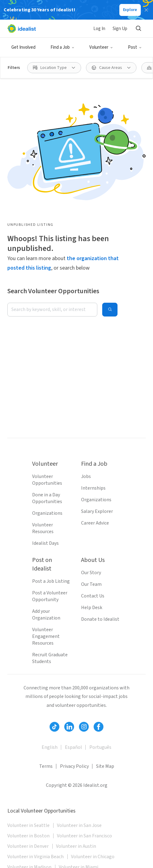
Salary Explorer (97, 511)
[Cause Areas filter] (111, 68)
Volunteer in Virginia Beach (35, 857)
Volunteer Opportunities (47, 480)
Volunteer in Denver (28, 846)
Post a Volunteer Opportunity (50, 596)
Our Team (91, 584)
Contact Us (93, 596)
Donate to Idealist (100, 619)
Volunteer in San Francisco (84, 836)
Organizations (47, 513)
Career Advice (95, 523)
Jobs (86, 476)
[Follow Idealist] (54, 727)
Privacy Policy (74, 766)
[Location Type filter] (54, 68)
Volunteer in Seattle (28, 825)
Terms (46, 766)
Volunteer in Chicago (93, 857)
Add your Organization (46, 615)
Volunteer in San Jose (79, 825)
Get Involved (23, 47)
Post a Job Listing (51, 581)
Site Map (105, 766)
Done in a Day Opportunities (47, 498)
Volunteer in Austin (76, 846)
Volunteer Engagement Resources (46, 636)
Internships (93, 488)
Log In (99, 29)
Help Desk (92, 608)
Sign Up (120, 29)
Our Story (91, 573)
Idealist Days (45, 543)
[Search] (138, 28)
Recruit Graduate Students (50, 658)
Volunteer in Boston (28, 836)
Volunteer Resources (43, 528)
